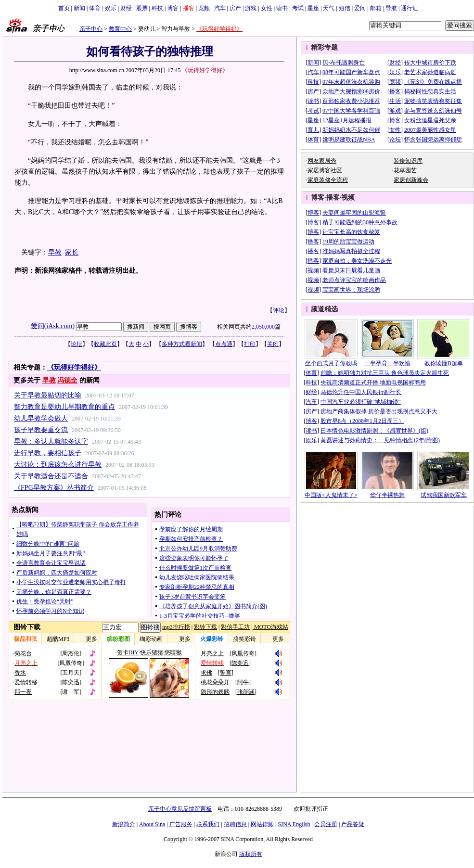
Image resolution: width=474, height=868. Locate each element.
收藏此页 (105, 344)
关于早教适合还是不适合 (51, 476)
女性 (267, 8)
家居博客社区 (325, 170)
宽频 (204, 8)
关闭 (273, 344)
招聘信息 (235, 824)
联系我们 (208, 824)
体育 (95, 8)
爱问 (360, 8)
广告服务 (181, 824)
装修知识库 (408, 161)
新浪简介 (124, 824)
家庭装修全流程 (328, 180)
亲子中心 (91, 29)
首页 (64, 8)
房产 (235, 8)
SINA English (294, 824)
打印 (250, 344)
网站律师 (262, 824)
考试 (298, 8)
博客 (173, 8)
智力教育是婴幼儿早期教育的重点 (64, 407)
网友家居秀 (322, 161)
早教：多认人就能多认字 (51, 441)
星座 (313, 8)
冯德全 (67, 380)
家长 (72, 252)
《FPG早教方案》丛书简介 (54, 488)
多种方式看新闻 (182, 344)
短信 (345, 8)
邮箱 (376, 8)
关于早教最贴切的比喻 (48, 395)
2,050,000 (263, 327)
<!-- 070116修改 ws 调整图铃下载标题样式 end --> (149, 661)
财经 (126, 8)
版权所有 (251, 854)
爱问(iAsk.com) (53, 326)
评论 (279, 310)
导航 (391, 8)
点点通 (224, 344)
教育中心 (120, 29)
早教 (55, 252)
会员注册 (326, 824)
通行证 (410, 8)
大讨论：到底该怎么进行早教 (58, 465)
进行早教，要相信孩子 (48, 453)
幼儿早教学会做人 (41, 418)
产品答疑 (353, 824)
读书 (282, 8)
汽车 (220, 8)
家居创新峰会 (411, 180)
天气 (329, 8)
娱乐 (111, 8)
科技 (157, 8)
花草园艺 (405, 170)
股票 (142, 8)
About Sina (152, 824)
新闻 (79, 8)
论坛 (77, 344)
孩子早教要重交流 (41, 430)
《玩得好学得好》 (219, 29)
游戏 (251, 8)
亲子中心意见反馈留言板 (180, 809)
